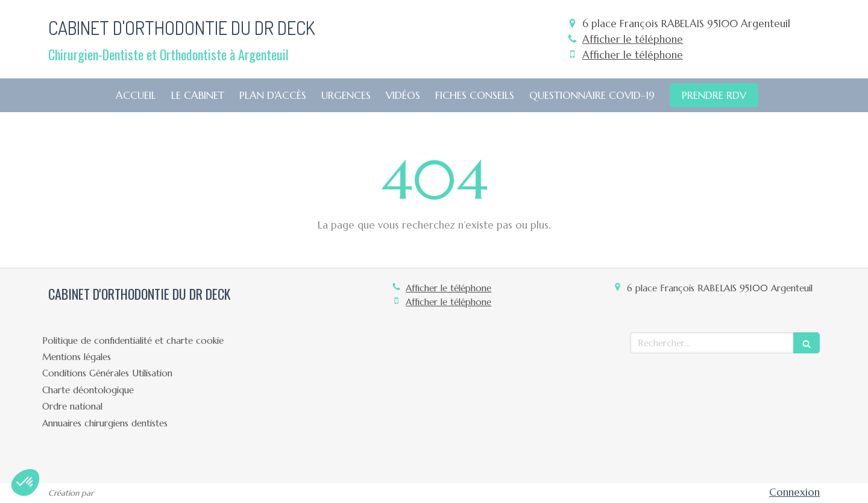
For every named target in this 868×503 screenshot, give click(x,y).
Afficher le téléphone (633, 39)
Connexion (794, 492)
